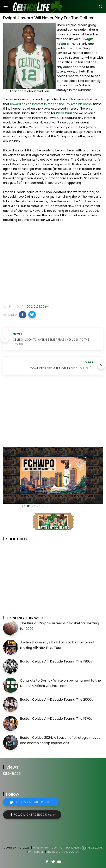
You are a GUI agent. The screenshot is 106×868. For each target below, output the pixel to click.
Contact (58, 848)
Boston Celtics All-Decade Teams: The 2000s (57, 699)
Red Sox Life (95, 848)
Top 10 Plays (73, 848)
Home (36, 848)
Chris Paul (64, 113)
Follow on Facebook (34, 815)
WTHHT (45, 848)
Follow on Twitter (33, 802)
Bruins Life (53, 852)
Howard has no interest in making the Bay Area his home (51, 104)
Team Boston (71, 852)
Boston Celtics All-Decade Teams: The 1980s (56, 661)
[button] (23, 315)
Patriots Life (36, 852)
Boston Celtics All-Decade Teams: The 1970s (56, 719)
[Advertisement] (53, 269)
